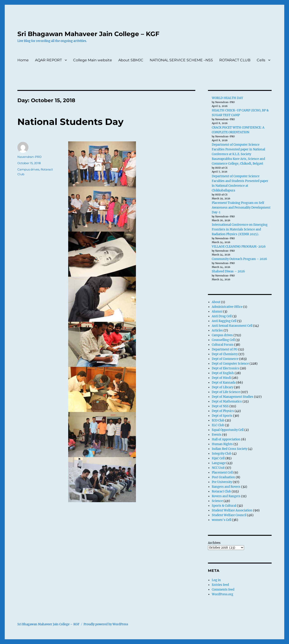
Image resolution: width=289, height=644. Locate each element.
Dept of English (223, 373)
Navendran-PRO (29, 157)
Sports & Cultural (224, 506)
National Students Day (70, 122)
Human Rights (222, 444)
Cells (261, 60)
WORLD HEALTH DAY (227, 98)
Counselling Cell (223, 340)
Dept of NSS (220, 406)
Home (23, 60)
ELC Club (218, 425)
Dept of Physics (223, 411)
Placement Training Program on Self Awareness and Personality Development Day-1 (241, 208)
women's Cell (221, 520)
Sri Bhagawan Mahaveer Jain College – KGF (88, 34)
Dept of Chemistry (225, 354)
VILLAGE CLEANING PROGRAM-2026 (239, 247)
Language (219, 463)
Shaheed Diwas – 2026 (228, 271)
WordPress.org (223, 594)
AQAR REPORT (48, 60)
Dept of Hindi (221, 378)
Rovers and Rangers (226, 496)
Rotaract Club (221, 491)
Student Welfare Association (232, 510)
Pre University (222, 482)
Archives (214, 543)
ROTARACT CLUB (235, 60)
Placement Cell (222, 473)
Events (217, 435)
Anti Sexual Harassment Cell (232, 326)
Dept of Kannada (224, 383)
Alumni (217, 312)
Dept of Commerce (225, 359)
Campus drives (28, 169)
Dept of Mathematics (227, 401)
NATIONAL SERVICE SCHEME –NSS (181, 60)
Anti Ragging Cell (224, 321)
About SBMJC (131, 60)
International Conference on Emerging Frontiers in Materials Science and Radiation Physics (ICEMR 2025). (240, 229)
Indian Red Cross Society (230, 449)
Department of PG (225, 349)
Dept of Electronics (225, 368)
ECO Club (218, 420)
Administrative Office (227, 307)
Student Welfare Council (229, 515)
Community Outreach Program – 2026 (239, 259)
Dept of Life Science (226, 392)
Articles (217, 330)
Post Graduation (223, 477)
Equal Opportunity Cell (228, 430)
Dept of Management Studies (233, 397)
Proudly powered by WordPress (106, 624)
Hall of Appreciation (226, 439)
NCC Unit (218, 468)
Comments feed (223, 590)
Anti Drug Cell (222, 316)
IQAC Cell (218, 458)
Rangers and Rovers (226, 487)
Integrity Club (222, 454)
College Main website (93, 60)
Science (217, 501)
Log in (216, 580)
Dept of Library (223, 387)
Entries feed (220, 585)
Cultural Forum (223, 345)
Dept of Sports (222, 416)
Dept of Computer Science (230, 364)
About (216, 302)
